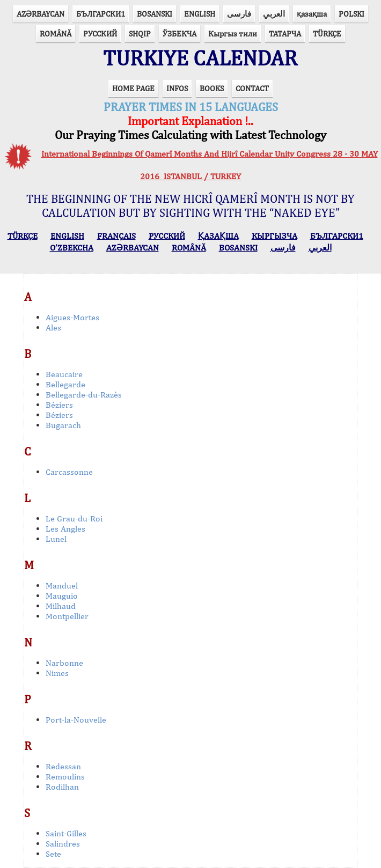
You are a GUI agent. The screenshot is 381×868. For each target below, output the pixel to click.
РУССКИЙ (100, 34)
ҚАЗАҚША (218, 236)
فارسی (239, 14)
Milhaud (61, 606)
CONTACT (252, 88)
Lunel (56, 539)
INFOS (177, 88)
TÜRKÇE (327, 34)
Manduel (62, 586)
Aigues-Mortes (72, 317)
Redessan (63, 766)
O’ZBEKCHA (72, 248)
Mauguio (62, 596)
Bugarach (63, 425)
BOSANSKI (155, 14)
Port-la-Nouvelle (76, 720)
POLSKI (351, 14)
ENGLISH (200, 14)
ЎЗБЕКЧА (179, 34)
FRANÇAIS (116, 236)
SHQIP (140, 34)
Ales (53, 328)
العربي (274, 14)
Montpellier (67, 616)
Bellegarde (65, 384)
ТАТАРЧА (285, 34)
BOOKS (212, 88)
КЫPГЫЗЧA (274, 236)
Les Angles (65, 529)
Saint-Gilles (66, 833)
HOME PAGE (133, 88)
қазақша (312, 14)
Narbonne (64, 663)
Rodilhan (62, 787)
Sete (53, 854)
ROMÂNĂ (56, 34)
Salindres (63, 844)
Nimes (57, 673)
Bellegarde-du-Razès (84, 395)
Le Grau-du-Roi (74, 518)
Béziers (59, 405)
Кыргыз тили (233, 34)
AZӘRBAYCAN (41, 14)
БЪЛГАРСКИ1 (101, 14)
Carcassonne (69, 472)
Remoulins (65, 777)
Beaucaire (64, 374)
